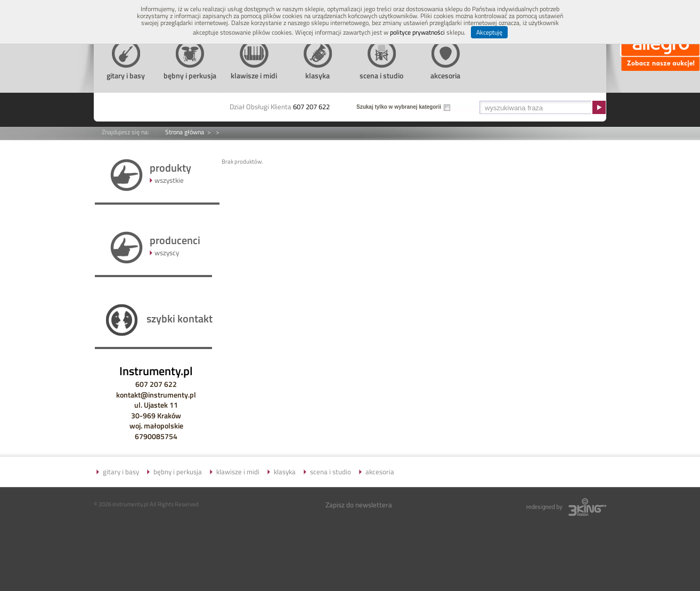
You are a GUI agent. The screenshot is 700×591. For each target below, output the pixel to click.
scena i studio (331, 472)
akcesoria (380, 472)
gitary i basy (121, 472)
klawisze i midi (238, 472)
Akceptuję (489, 32)
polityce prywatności (417, 32)
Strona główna (185, 132)
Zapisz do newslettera (359, 505)
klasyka (285, 472)
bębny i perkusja (178, 472)
